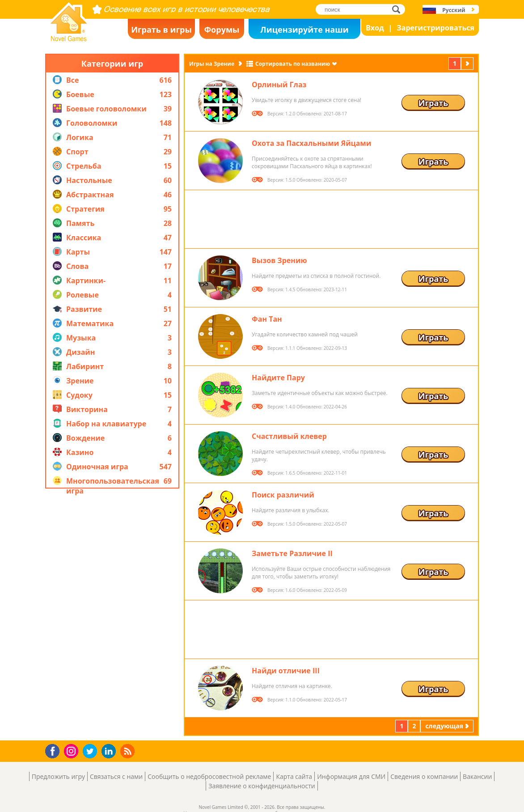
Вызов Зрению (279, 260)
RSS (129, 751)
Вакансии (477, 776)
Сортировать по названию (293, 64)
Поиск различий (283, 495)
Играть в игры (161, 30)
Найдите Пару (278, 378)
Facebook (55, 750)
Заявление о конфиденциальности (262, 786)
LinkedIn (110, 751)
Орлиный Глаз (279, 85)
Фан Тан (267, 319)
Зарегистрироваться (435, 28)
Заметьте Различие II (292, 553)
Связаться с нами (116, 776)
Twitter (92, 752)
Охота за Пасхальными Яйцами (311, 143)
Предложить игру (58, 776)
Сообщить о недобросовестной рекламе (209, 776)
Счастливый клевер (289, 436)
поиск (399, 9)
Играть (433, 103)
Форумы (222, 30)
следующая (468, 63)
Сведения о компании (424, 776)
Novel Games (68, 38)
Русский (454, 10)
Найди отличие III (286, 671)
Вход (375, 28)
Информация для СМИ (351, 776)
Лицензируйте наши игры (304, 32)
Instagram (72, 750)
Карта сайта (294, 776)
